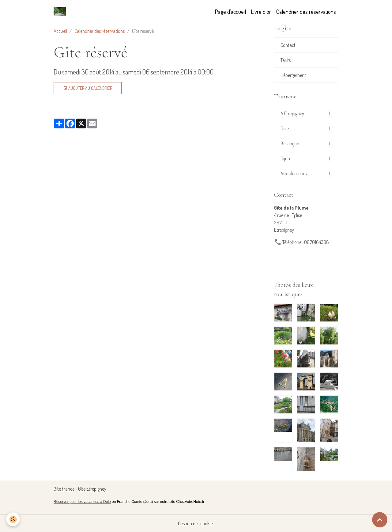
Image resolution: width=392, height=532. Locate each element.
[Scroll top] (380, 520)
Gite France (64, 489)
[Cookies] (13, 519)
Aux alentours (306, 173)
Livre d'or (261, 11)
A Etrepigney (306, 113)
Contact (288, 45)
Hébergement (293, 75)
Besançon (306, 143)
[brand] (61, 12)
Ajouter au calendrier (88, 88)
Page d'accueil (230, 11)
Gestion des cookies (196, 523)
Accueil (60, 31)
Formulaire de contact (306, 261)
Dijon (306, 158)
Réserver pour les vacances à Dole (82, 502)
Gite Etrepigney (92, 489)
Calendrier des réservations (306, 11)
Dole (306, 128)
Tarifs (286, 60)
